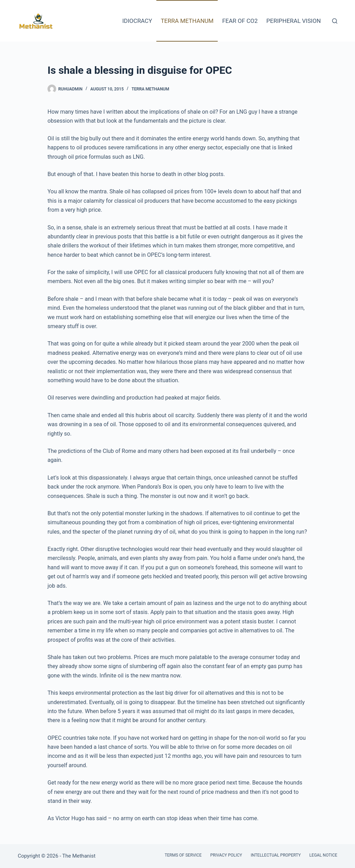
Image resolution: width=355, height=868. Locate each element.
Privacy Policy (226, 855)
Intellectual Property (276, 855)
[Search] (335, 21)
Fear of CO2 (240, 21)
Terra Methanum (187, 21)
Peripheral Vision (293, 21)
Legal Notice (323, 855)
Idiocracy (137, 21)
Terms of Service (183, 855)
